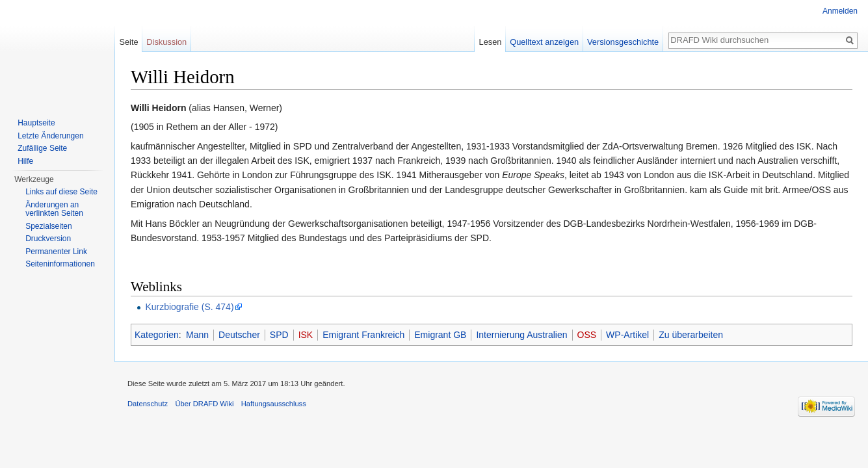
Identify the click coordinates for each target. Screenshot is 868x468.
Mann (197, 335)
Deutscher (239, 335)
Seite (128, 42)
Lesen (491, 42)
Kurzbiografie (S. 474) (189, 307)
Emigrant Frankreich (363, 335)
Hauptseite (36, 123)
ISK (306, 335)
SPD (279, 335)
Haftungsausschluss (274, 404)
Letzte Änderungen (50, 136)
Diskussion (166, 42)
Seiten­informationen (60, 264)
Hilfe (25, 161)
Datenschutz (148, 404)
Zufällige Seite (42, 148)
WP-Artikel (627, 335)
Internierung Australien (521, 335)
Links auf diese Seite (61, 192)
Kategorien (157, 335)
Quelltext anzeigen (544, 42)
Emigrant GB (440, 335)
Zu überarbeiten (691, 335)
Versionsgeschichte (623, 42)
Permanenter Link (56, 252)
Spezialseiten (48, 226)
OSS (587, 335)
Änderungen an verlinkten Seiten (54, 209)
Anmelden (840, 11)
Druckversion (48, 239)
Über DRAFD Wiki (204, 404)
